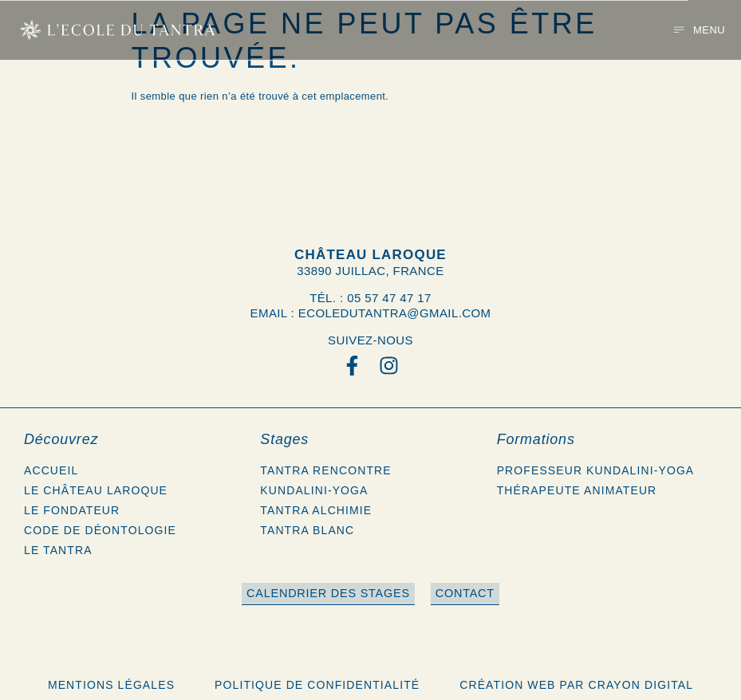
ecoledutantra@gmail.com (395, 313)
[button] (699, 30)
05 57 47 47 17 (389, 298)
